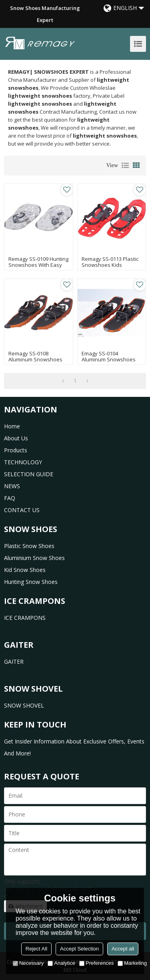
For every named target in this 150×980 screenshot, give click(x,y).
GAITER (14, 662)
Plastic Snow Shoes (29, 546)
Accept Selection (79, 949)
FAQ (10, 498)
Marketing (132, 963)
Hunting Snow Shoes (31, 582)
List (125, 166)
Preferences (96, 963)
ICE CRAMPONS (25, 618)
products (16, 450)
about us (16, 438)
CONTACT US (22, 510)
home (12, 426)
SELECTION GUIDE (29, 474)
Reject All (36, 949)
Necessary (28, 963)
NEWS (12, 486)
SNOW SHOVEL (24, 705)
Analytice (61, 963)
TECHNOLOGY (23, 462)
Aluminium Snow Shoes (34, 558)
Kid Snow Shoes (25, 570)
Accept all (123, 949)
